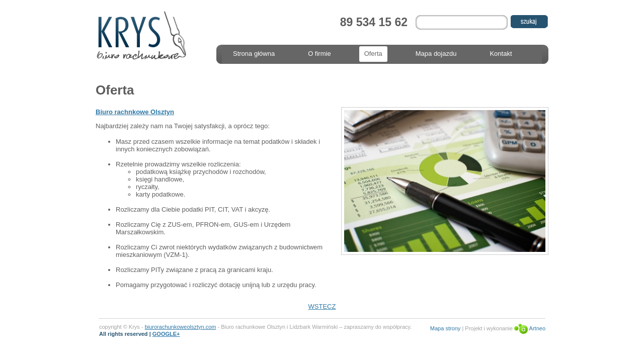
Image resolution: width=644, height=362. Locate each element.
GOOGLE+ (166, 334)
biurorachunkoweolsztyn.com (181, 327)
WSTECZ (322, 306)
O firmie (319, 54)
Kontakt (501, 54)
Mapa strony (446, 328)
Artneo (530, 328)
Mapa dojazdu (436, 54)
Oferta (373, 54)
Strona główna (254, 54)
